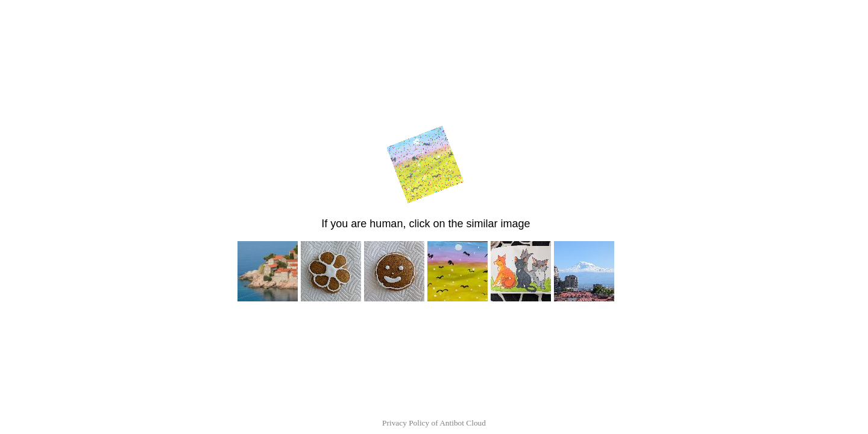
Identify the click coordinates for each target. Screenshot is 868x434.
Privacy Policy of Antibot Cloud (434, 423)
